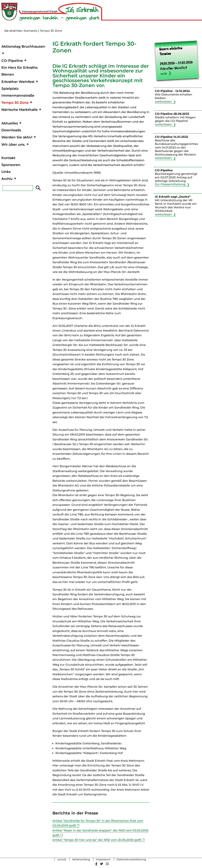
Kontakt (8, 158)
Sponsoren (11, 165)
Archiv (7, 179)
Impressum (103, 860)
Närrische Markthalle (20, 110)
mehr (164, 73)
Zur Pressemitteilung (170, 184)
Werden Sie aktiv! (17, 137)
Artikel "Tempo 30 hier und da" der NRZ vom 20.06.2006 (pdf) (97, 840)
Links (6, 172)
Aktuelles (10, 123)
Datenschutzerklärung (131, 860)
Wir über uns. (13, 144)
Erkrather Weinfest (18, 82)
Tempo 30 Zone (51, 31)
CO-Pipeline (12, 61)
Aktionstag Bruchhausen (23, 46)
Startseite (30, 31)
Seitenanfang (81, 860)
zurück (62, 860)
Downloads (11, 130)
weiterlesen (163, 102)
